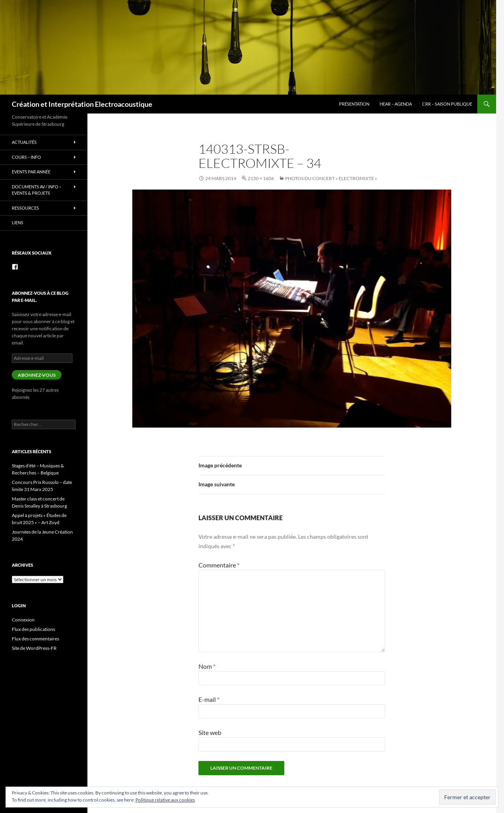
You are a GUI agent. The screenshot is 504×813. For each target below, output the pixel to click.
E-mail (209, 699)
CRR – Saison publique (447, 104)
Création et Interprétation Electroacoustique (82, 104)
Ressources (25, 208)
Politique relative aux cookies (165, 800)
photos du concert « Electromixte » (331, 178)
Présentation (354, 104)
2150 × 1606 (261, 178)
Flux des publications (33, 629)
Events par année (31, 172)
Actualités (24, 142)
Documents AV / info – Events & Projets (37, 190)
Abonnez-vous (37, 375)
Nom (207, 666)
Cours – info (26, 157)
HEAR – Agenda (396, 104)
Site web (210, 732)
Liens (18, 222)
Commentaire (219, 565)
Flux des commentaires (35, 639)
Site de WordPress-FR (34, 648)
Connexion (23, 620)
